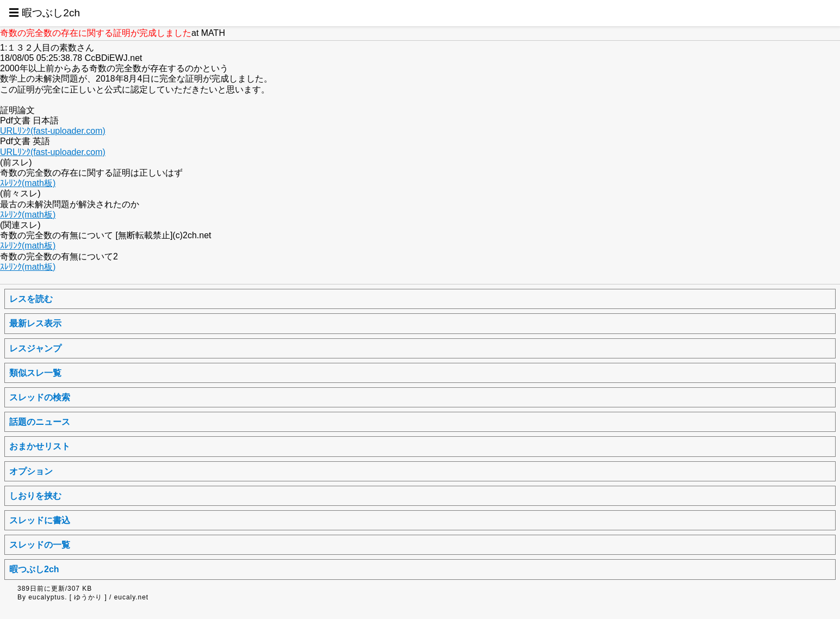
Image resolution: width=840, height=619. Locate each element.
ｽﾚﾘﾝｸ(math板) (28, 183)
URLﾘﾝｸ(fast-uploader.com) (53, 131)
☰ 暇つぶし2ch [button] (44, 13)
